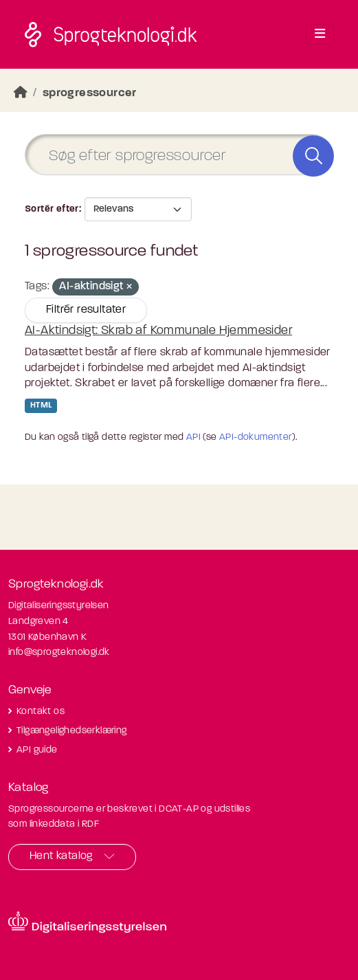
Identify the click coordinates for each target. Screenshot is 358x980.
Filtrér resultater (86, 310)
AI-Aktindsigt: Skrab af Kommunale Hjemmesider (158, 331)
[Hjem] (21, 93)
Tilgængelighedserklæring (72, 731)
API (193, 437)
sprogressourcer (90, 93)
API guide (37, 750)
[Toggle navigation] (320, 34)
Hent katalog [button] (61, 856)
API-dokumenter (256, 437)
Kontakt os (41, 712)
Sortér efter (52, 209)
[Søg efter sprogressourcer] (179, 155)
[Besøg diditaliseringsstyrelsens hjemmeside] (87, 922)
